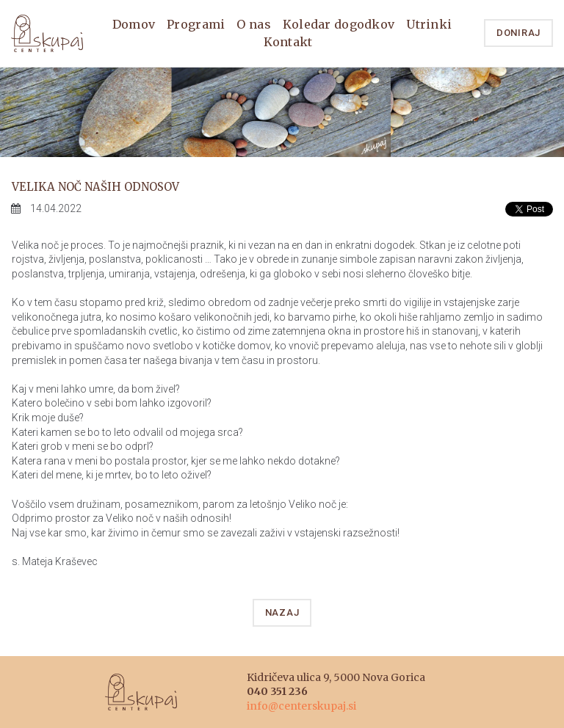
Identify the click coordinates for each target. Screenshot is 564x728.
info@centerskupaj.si (301, 706)
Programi (196, 24)
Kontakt (288, 42)
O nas (253, 24)
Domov (134, 24)
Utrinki (429, 24)
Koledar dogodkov (339, 24)
